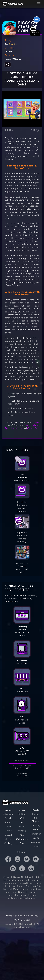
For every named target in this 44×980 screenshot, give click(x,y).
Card (8, 827)
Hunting (22, 831)
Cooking (8, 843)
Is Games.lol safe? (22, 761)
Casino (8, 831)
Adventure (8, 814)
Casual (8, 835)
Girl (22, 818)
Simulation (36, 834)
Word (36, 846)
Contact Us (26, 920)
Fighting (22, 814)
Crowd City (33, 428)
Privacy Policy (31, 916)
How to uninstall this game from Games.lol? (22, 767)
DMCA (16, 920)
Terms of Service (14, 916)
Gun (22, 823)
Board (8, 823)
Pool (22, 843)
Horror (22, 827)
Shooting (36, 826)
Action (8, 810)
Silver (36, 830)
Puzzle (36, 810)
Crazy (22, 810)
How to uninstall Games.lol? (22, 775)
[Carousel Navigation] (22, 130)
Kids (22, 835)
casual (36, 422)
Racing (36, 814)
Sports (36, 838)
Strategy (36, 842)
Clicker (8, 839)
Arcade (8, 818)
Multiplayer (22, 839)
